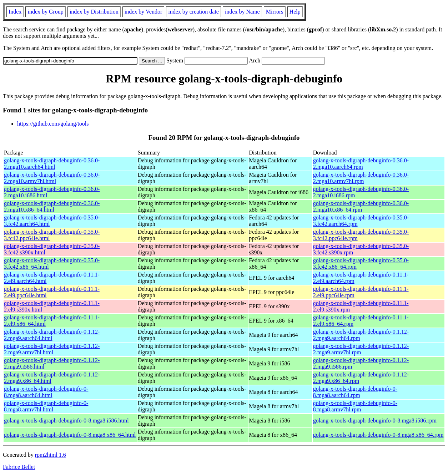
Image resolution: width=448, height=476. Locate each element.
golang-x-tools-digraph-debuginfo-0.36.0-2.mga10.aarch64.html (52, 164)
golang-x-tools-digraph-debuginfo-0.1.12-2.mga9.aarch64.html (52, 335)
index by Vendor (143, 12)
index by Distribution (94, 12)
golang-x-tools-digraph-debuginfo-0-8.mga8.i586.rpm (375, 421)
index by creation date (193, 12)
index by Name (242, 12)
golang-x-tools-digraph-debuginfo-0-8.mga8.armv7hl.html (46, 406)
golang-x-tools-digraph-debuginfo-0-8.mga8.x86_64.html (70, 435)
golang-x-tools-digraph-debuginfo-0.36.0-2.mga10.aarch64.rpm (361, 164)
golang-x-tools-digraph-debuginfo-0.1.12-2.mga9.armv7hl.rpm (361, 349)
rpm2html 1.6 (51, 455)
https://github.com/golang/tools (53, 124)
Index (15, 12)
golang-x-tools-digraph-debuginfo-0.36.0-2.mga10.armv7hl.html (52, 178)
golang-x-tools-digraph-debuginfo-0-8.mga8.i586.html (66, 421)
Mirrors (275, 12)
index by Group (45, 12)
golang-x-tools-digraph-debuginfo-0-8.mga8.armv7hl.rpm (355, 406)
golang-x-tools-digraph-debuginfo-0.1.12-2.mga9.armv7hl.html (52, 349)
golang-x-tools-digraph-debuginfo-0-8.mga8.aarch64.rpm (355, 392)
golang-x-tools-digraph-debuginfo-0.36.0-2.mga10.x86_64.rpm (361, 206)
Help (295, 12)
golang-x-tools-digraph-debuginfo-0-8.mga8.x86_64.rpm (378, 435)
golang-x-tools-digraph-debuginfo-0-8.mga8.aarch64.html (46, 392)
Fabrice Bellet (19, 467)
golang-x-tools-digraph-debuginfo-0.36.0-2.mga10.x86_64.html (52, 206)
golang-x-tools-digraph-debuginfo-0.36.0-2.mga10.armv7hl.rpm (361, 178)
